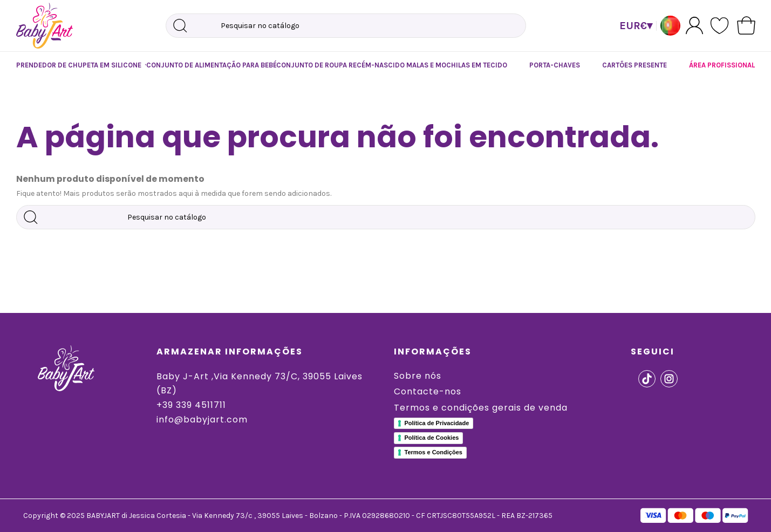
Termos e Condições (434, 452)
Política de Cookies (432, 438)
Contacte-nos (428, 391)
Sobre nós (418, 376)
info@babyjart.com (202, 420)
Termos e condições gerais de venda (481, 408)
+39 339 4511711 (191, 405)
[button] (70, 65)
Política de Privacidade (437, 423)
